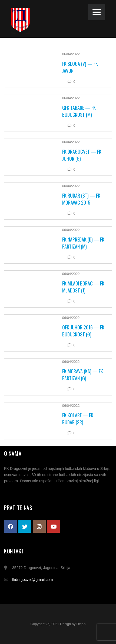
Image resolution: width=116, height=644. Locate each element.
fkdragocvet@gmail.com (32, 580)
